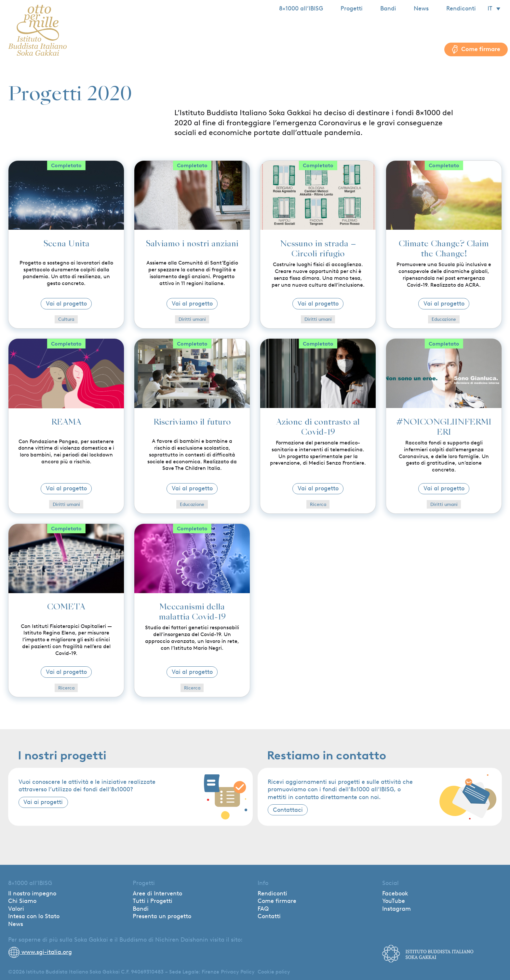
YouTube (394, 901)
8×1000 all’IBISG (301, 8)
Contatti (269, 916)
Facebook (395, 893)
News (421, 8)
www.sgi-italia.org (40, 952)
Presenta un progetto (162, 916)
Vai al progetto (66, 304)
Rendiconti (461, 8)
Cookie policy (274, 972)
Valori (16, 909)
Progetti (352, 8)
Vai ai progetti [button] (43, 802)
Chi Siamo (22, 901)
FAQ (263, 909)
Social (390, 883)
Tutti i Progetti (153, 901)
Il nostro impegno (32, 893)
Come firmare (277, 901)
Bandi (388, 8)
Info (263, 883)
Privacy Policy (238, 972)
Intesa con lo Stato (34, 916)
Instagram (396, 909)
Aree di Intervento (157, 893)
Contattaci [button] (288, 810)
